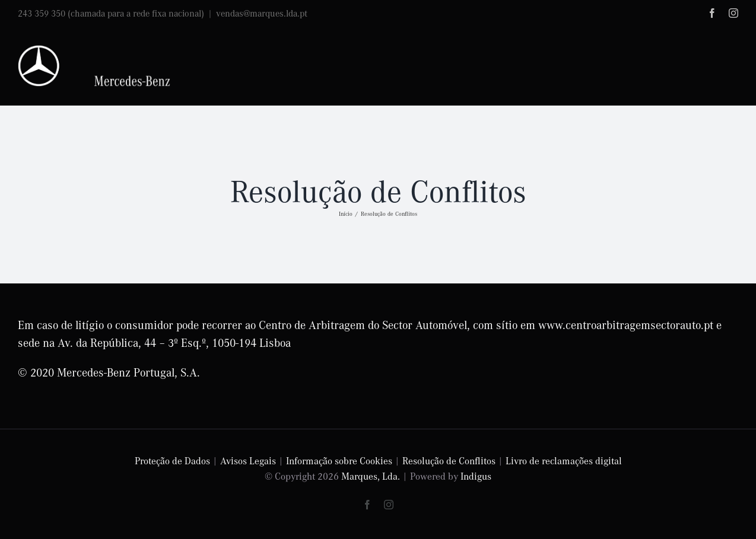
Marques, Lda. (371, 476)
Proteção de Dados (172, 460)
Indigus (476, 476)
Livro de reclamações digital (564, 460)
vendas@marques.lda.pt (262, 13)
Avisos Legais (248, 460)
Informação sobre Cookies (339, 460)
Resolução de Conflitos (449, 460)
